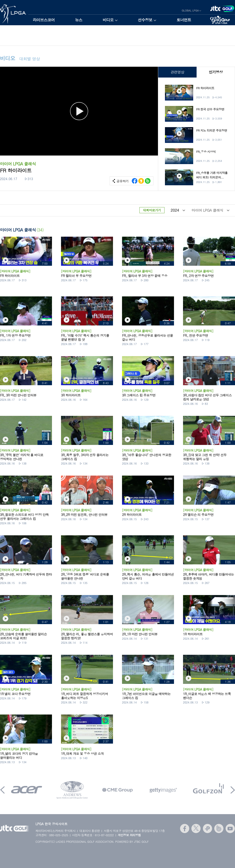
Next (233, 790)
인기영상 (216, 72)
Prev (2, 790)
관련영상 (177, 72)
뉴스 (79, 20)
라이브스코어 (44, 20)
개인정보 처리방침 (129, 835)
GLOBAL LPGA (190, 10)
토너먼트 (184, 20)
